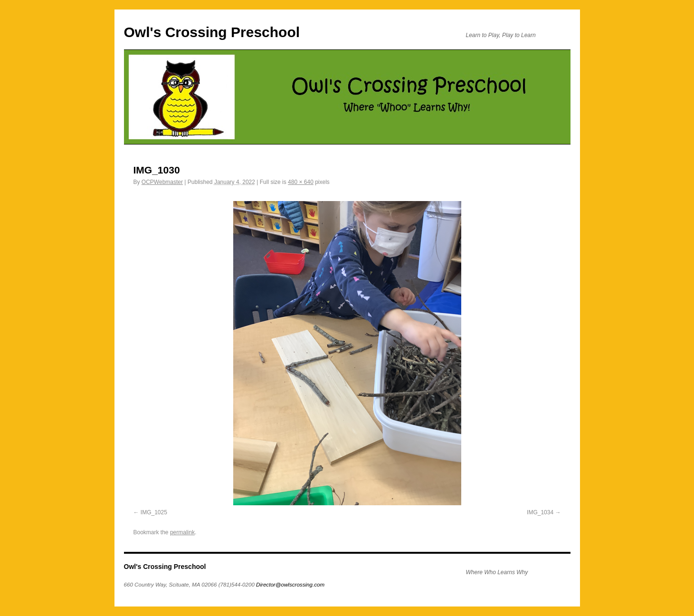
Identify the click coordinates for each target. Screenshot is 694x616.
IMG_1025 (154, 512)
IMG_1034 (540, 512)
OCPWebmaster (162, 182)
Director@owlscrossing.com (290, 584)
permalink (182, 532)
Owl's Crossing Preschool (212, 32)
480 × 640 (301, 182)
